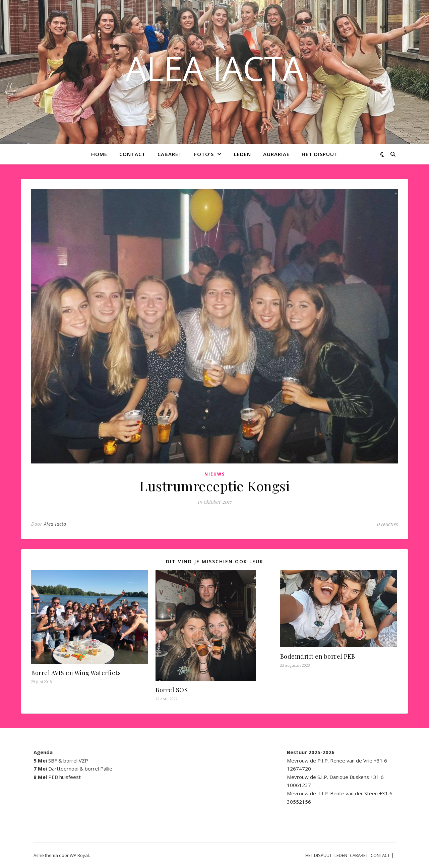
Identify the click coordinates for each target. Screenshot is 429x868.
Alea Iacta (55, 524)
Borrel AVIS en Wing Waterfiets (76, 673)
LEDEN (242, 154)
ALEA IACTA (214, 68)
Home (99, 154)
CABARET (170, 154)
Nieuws (215, 474)
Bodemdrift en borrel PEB (318, 656)
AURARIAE (276, 154)
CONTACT (132, 154)
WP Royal (79, 855)
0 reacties (387, 524)
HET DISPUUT (320, 154)
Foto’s (204, 154)
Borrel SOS (172, 690)
